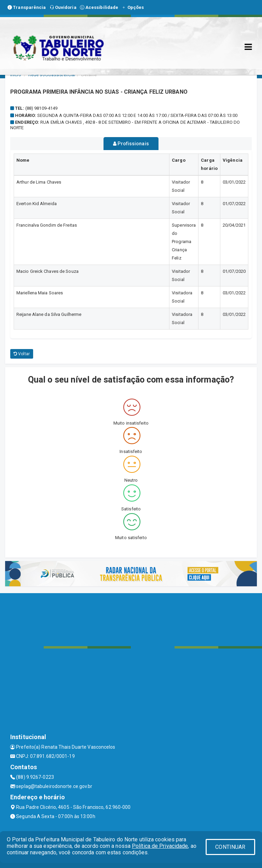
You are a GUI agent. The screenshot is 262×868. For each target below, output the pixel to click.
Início (16, 75)
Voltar (22, 354)
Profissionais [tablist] (131, 144)
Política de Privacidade (160, 846)
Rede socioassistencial (52, 75)
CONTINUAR (230, 847)
